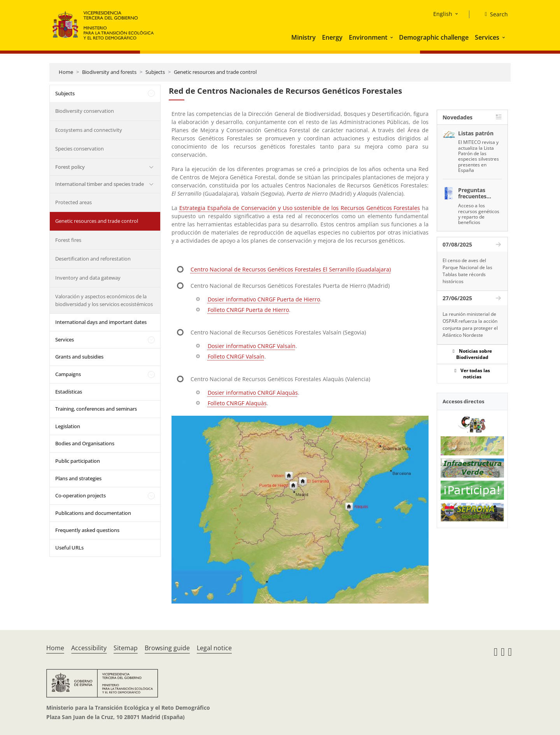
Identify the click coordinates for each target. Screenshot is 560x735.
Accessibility (89, 648)
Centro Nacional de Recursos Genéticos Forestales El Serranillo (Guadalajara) (291, 269)
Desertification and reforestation (93, 259)
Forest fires (68, 240)
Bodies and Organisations (85, 443)
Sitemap (126, 648)
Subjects (155, 72)
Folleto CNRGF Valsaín (236, 356)
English (443, 14)
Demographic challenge (434, 37)
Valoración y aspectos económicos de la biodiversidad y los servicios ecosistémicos (104, 300)
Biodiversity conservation (85, 111)
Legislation (68, 426)
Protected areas (73, 202)
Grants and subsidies (79, 357)
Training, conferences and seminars (96, 409)
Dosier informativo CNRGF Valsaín (252, 346)
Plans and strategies (78, 478)
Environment (368, 37)
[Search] (493, 14)
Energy (332, 37)
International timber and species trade (100, 184)
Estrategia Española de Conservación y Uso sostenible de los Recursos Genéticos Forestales (300, 208)
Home (66, 72)
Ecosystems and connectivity (89, 130)
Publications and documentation (93, 513)
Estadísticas (69, 392)
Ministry (304, 37)
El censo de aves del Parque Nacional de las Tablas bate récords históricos (467, 271)
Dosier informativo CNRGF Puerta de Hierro (264, 299)
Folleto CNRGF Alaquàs (237, 403)
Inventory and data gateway (88, 278)
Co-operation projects (80, 495)
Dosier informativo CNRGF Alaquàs (253, 393)
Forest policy (70, 167)
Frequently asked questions (87, 530)
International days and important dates (101, 322)
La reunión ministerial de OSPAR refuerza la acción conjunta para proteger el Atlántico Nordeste (470, 325)
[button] (392, 37)
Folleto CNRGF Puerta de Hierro (248, 310)
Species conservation (80, 149)
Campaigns (68, 374)
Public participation (78, 461)
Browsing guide (167, 648)
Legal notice (214, 648)
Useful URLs (69, 548)
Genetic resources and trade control (215, 72)
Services (487, 37)
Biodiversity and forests (109, 72)
